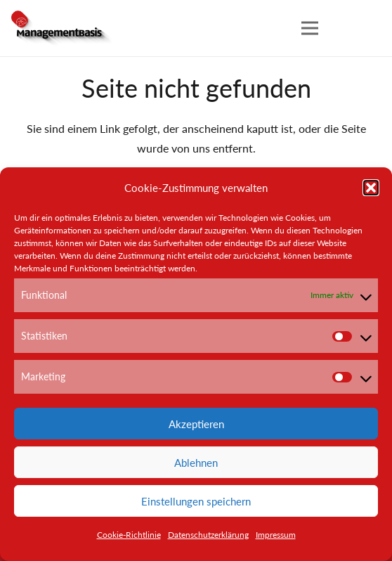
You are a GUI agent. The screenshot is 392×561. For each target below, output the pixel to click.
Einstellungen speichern (196, 501)
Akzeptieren (196, 424)
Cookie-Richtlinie (129, 535)
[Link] (63, 28)
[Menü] (310, 28)
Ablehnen (196, 463)
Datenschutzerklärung (208, 535)
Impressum (276, 535)
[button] (371, 188)
